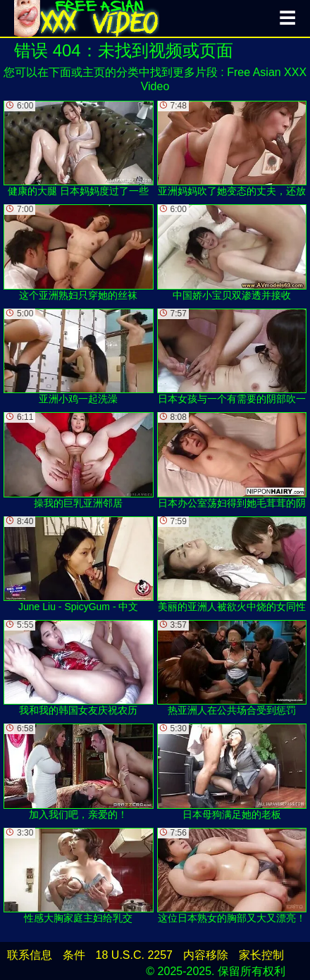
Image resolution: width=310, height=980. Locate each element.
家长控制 (261, 955)
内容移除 (206, 955)
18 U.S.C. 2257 (134, 955)
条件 (74, 955)
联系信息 (30, 955)
